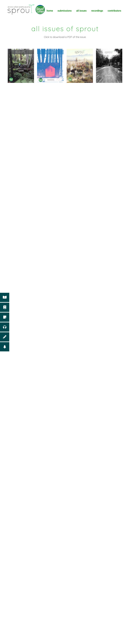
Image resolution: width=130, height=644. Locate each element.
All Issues (81, 11)
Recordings (97, 11)
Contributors (114, 11)
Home (50, 11)
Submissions (65, 11)
